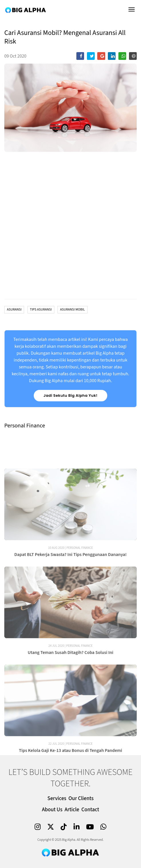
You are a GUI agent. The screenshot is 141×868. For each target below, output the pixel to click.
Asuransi (14, 310)
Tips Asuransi (41, 310)
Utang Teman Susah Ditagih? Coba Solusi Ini (71, 671)
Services (57, 799)
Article (72, 810)
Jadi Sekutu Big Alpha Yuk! (70, 395)
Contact (90, 810)
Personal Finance (80, 566)
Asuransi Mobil (72, 310)
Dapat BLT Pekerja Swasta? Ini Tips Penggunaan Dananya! (70, 573)
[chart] (70, 226)
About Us (52, 810)
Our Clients (81, 799)
